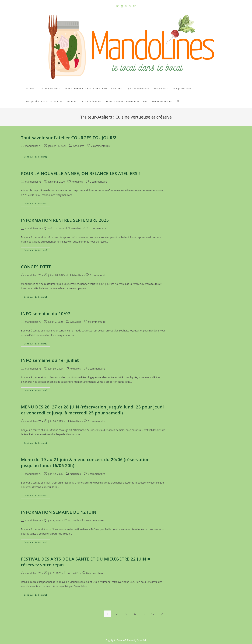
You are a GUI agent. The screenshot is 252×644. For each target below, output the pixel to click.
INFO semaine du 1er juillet (50, 360)
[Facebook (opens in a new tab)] (122, 6)
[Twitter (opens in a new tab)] (117, 6)
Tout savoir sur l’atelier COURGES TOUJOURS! (69, 138)
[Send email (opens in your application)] (135, 6)
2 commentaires (100, 146)
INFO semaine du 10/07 (46, 313)
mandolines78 (33, 146)
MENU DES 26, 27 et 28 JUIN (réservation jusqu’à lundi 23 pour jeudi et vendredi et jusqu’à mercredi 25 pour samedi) (92, 410)
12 (153, 614)
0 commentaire (98, 182)
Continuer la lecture (37, 157)
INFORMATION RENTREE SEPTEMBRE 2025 (65, 220)
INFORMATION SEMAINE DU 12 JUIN (59, 512)
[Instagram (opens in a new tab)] (130, 6)
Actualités (79, 146)
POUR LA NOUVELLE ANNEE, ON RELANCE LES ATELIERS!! (80, 173)
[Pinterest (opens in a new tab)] (126, 6)
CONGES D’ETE (36, 267)
